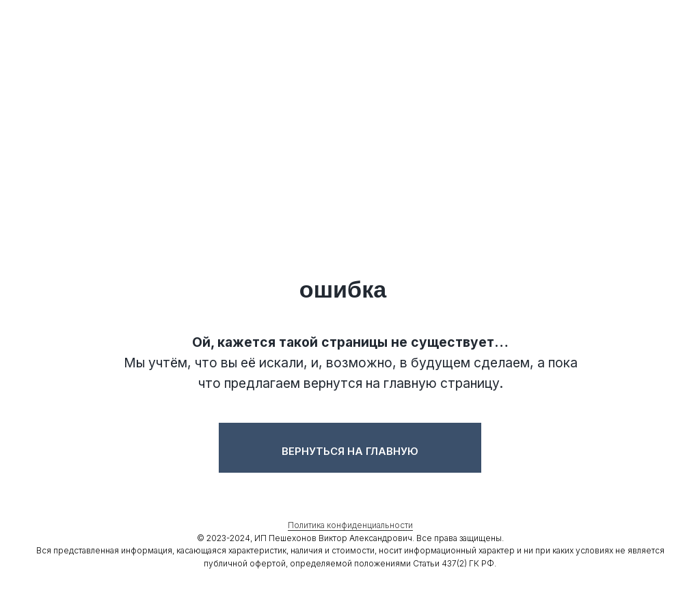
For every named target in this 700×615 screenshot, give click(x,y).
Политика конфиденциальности (350, 525)
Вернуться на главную (350, 452)
